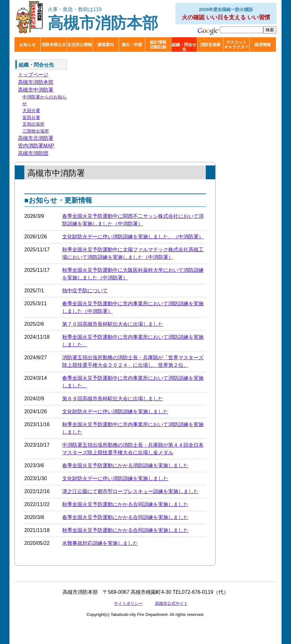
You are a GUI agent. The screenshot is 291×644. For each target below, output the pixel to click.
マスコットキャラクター (236, 45)
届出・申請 (132, 45)
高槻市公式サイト (171, 603)
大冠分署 (31, 110)
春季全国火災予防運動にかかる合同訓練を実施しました (125, 517)
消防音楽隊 (210, 45)
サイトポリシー (128, 603)
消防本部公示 (54, 45)
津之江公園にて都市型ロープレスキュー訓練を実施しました (130, 491)
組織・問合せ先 (184, 47)
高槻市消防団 (33, 153)
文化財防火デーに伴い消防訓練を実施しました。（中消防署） (133, 237)
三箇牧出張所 (36, 131)
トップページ (33, 75)
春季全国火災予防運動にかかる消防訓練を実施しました (125, 465)
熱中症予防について (85, 291)
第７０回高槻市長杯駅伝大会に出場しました (113, 324)
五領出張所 (33, 124)
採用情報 (263, 45)
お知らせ (27, 45)
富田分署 (31, 117)
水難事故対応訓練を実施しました (100, 543)
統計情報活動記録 (158, 45)
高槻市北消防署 (36, 138)
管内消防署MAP (36, 146)
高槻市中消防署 (36, 90)
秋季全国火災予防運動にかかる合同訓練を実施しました (125, 504)
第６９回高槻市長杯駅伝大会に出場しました (113, 399)
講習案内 (106, 45)
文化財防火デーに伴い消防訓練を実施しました (115, 411)
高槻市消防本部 (103, 19)
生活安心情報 (80, 45)
